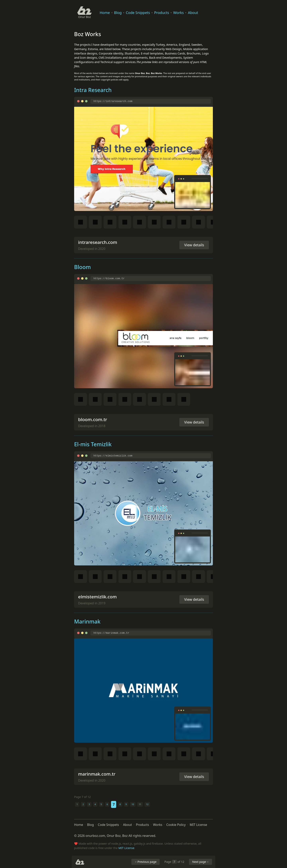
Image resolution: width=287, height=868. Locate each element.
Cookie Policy (176, 825)
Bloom (83, 267)
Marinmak (87, 621)
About (193, 13)
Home (105, 13)
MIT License (198, 825)
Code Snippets (138, 13)
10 (133, 804)
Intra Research (93, 90)
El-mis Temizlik (93, 444)
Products (162, 13)
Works (178, 13)
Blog (118, 13)
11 (140, 804)
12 (147, 804)
